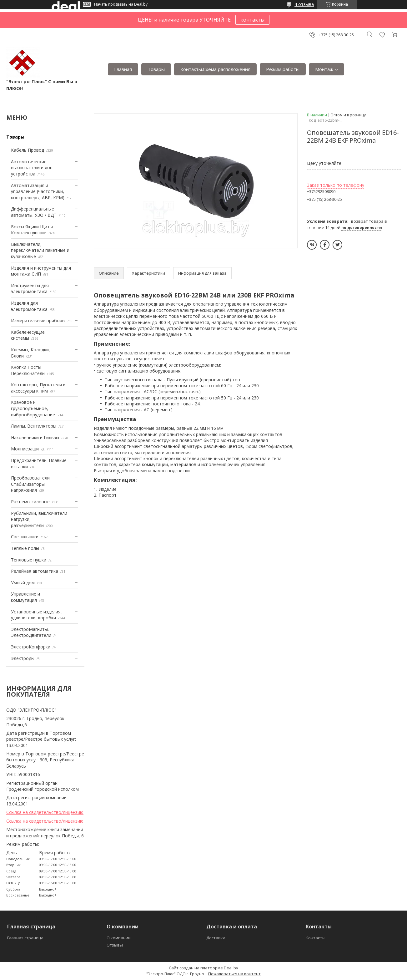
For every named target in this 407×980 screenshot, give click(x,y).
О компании (119, 938)
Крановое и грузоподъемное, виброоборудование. (33, 408)
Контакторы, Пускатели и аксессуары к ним (38, 388)
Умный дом (23, 583)
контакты (252, 20)
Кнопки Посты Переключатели (28, 370)
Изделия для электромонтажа (29, 306)
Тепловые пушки (29, 560)
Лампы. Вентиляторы (34, 426)
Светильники (25, 537)
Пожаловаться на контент (234, 974)
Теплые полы (25, 548)
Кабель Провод (28, 150)
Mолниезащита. (28, 449)
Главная (123, 69)
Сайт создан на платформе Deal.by (203, 968)
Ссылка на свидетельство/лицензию (45, 812)
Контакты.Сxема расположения (215, 69)
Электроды (23, 658)
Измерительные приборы (38, 320)
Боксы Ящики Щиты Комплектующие (32, 230)
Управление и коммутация (25, 597)
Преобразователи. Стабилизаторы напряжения (31, 484)
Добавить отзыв (382, 35)
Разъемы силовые (30, 502)
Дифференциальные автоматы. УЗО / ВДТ (34, 212)
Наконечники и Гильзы (35, 437)
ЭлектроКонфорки (31, 647)
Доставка (216, 938)
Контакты (316, 938)
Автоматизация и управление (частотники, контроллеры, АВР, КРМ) (38, 191)
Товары (156, 69)
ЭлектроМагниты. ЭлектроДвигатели (31, 632)
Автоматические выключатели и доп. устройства (32, 168)
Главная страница (25, 938)
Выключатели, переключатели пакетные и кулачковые (40, 250)
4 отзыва (304, 4)
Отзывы (115, 945)
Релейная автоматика (35, 571)
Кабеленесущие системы (28, 335)
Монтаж (324, 69)
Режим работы (283, 69)
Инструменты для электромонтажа (30, 289)
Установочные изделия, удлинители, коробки (36, 615)
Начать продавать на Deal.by (121, 4)
